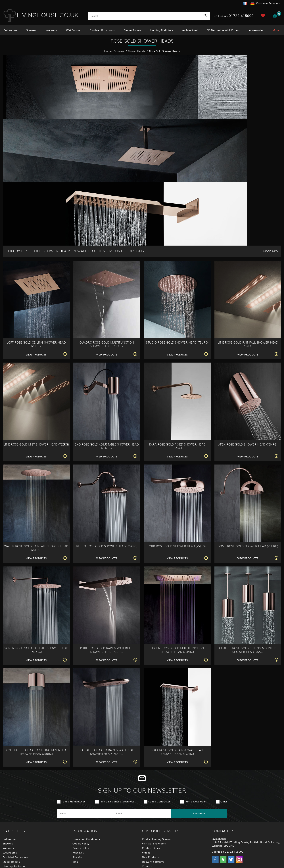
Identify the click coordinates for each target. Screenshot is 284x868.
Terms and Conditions (86, 839)
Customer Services (267, 3)
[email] (142, 813)
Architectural (190, 30)
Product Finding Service (156, 839)
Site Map (78, 857)
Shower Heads (137, 51)
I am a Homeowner (73, 801)
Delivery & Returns (153, 862)
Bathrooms (10, 30)
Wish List (78, 852)
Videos (146, 852)
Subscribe (199, 813)
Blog (75, 862)
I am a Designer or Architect (117, 801)
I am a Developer (195, 801)
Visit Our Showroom (154, 843)
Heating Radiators (162, 30)
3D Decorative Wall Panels (223, 30)
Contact (147, 866)
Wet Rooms (73, 30)
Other (224, 801)
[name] (85, 813)
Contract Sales (151, 848)
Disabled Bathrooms (102, 30)
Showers (31, 30)
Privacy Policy (81, 848)
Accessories (256, 30)
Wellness (51, 30)
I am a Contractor (159, 801)
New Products (150, 857)
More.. (276, 30)
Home (108, 51)
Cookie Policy (81, 843)
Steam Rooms (132, 30)
